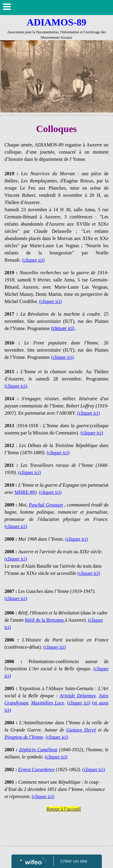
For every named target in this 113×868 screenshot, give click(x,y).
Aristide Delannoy (78, 696)
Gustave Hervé (81, 730)
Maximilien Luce (48, 703)
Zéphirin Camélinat (38, 750)
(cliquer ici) (16, 386)
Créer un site (74, 861)
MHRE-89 (25, 492)
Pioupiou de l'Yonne (24, 737)
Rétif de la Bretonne (45, 620)
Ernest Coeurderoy (36, 769)
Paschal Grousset (46, 505)
